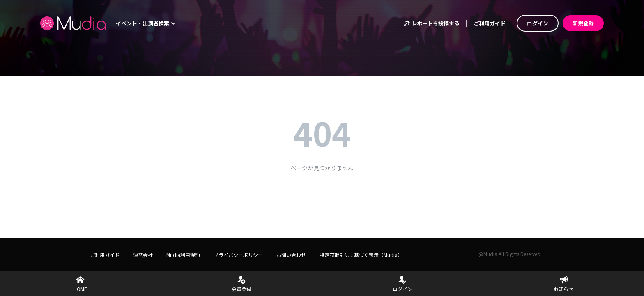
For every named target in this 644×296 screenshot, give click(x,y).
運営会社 (143, 255)
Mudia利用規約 (183, 255)
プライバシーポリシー (238, 255)
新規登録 (583, 23)
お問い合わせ (291, 255)
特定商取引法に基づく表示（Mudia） (361, 255)
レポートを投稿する (431, 23)
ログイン (538, 23)
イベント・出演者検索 (146, 23)
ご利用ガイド (490, 23)
